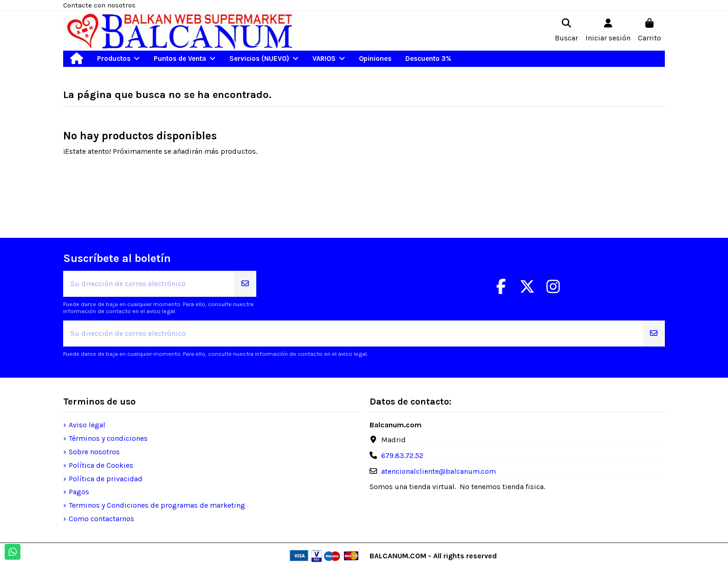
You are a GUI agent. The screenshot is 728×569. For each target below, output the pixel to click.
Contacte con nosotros (99, 5)
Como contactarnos (101, 519)
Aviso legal (87, 425)
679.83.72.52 (402, 455)
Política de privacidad (106, 479)
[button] (118, 59)
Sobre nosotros (94, 452)
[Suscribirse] (245, 284)
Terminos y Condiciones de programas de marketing (157, 505)
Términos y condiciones (108, 438)
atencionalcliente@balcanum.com (439, 471)
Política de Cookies (101, 465)
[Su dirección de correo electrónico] (149, 284)
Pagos (79, 492)
